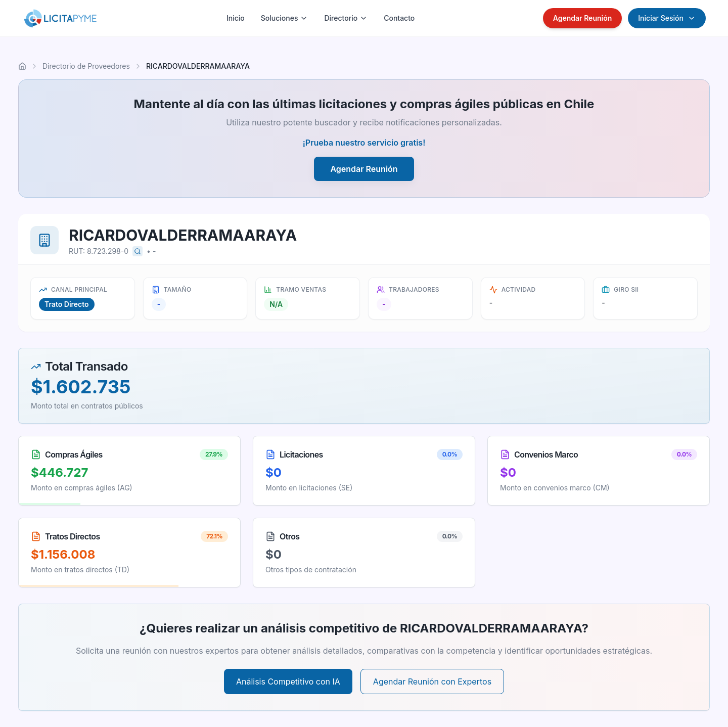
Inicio (236, 18)
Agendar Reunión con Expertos (432, 681)
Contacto (399, 18)
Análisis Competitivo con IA (288, 681)
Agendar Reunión (583, 18)
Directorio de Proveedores (86, 66)
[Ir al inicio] (22, 66)
